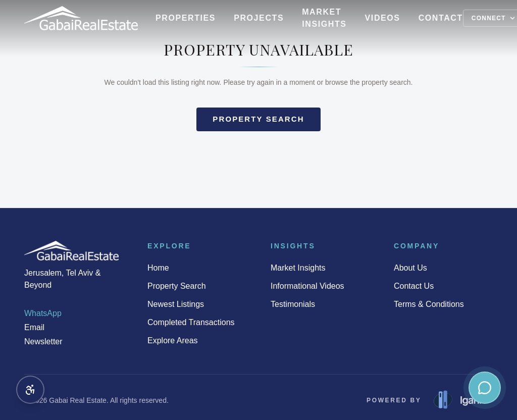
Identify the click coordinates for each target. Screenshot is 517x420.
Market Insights (324, 18)
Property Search (177, 286)
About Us (410, 268)
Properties (186, 18)
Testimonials (293, 304)
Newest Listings (176, 304)
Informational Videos (307, 286)
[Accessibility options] (30, 390)
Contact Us (414, 286)
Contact (441, 18)
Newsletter (43, 342)
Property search (258, 119)
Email (34, 327)
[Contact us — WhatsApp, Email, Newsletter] (485, 388)
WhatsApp (43, 313)
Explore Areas (173, 340)
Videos (383, 18)
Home (158, 268)
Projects (259, 18)
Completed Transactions (191, 322)
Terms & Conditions (429, 304)
